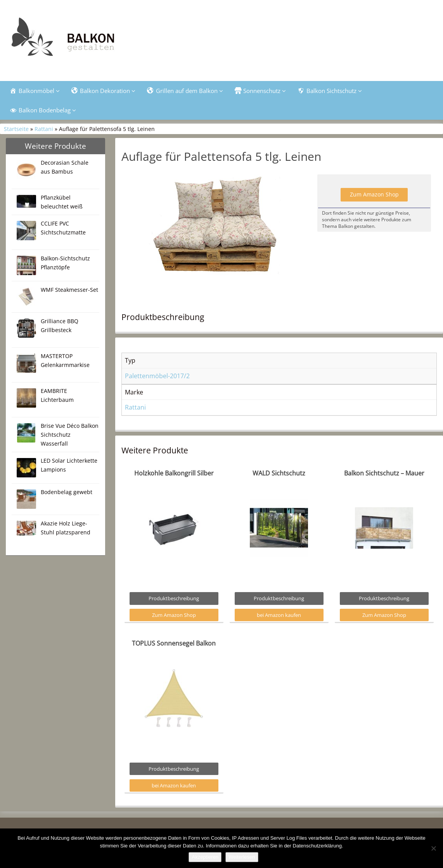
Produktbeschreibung (174, 598)
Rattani (44, 129)
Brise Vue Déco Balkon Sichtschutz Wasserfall (70, 435)
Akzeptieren (205, 857)
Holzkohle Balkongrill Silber (174, 473)
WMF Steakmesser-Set (69, 290)
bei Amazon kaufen (279, 615)
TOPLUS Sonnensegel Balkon (174, 643)
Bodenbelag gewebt (67, 492)
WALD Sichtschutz (279, 473)
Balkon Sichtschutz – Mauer (384, 473)
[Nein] (433, 848)
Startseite (16, 129)
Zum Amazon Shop (374, 194)
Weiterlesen (242, 857)
